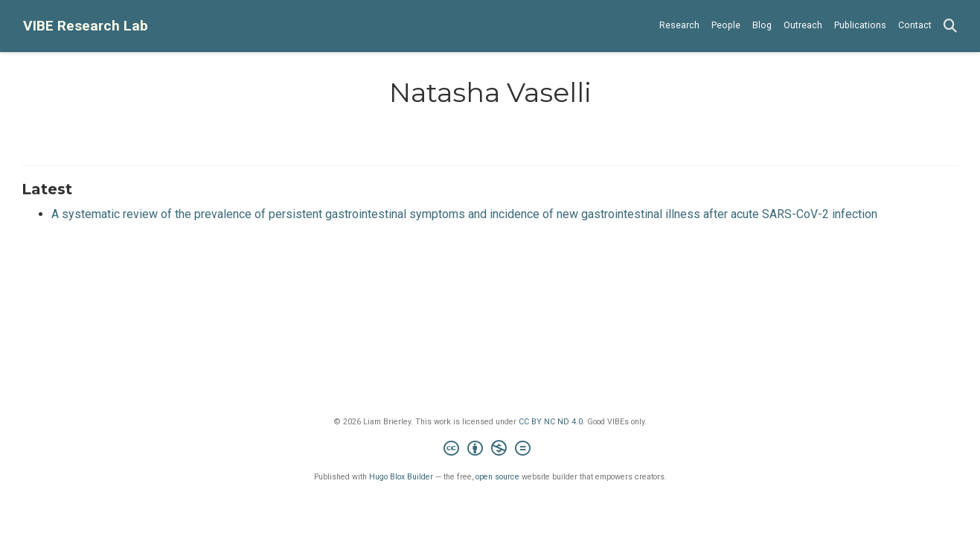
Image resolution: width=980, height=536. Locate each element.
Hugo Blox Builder (401, 477)
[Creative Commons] (490, 450)
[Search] (950, 26)
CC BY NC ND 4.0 (551, 422)
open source (497, 477)
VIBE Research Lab (86, 26)
